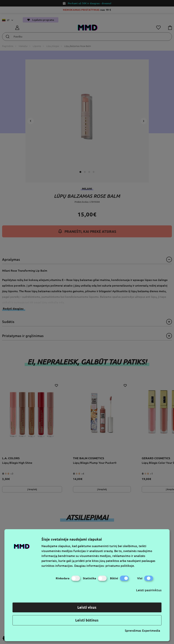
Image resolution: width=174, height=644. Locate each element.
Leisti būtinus (87, 620)
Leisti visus (87, 607)
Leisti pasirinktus (149, 590)
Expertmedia (151, 631)
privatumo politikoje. (120, 566)
